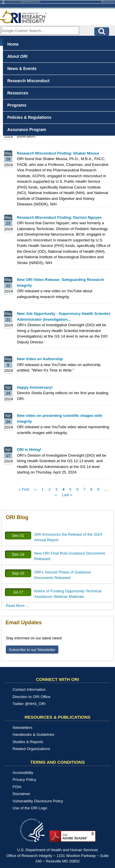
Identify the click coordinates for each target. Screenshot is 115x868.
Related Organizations (31, 749)
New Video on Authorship (40, 359)
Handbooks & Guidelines (33, 735)
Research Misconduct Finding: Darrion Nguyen (59, 217)
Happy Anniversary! (35, 387)
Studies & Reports (28, 742)
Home (13, 44)
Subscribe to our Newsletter (32, 650)
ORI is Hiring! (29, 450)
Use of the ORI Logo (30, 808)
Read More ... (17, 606)
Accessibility (23, 773)
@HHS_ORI (35, 704)
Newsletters (22, 728)
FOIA (17, 787)
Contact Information (29, 689)
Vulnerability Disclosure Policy (38, 801)
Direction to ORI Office (32, 697)
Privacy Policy (24, 780)
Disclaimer (21, 794)
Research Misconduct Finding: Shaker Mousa (58, 153)
